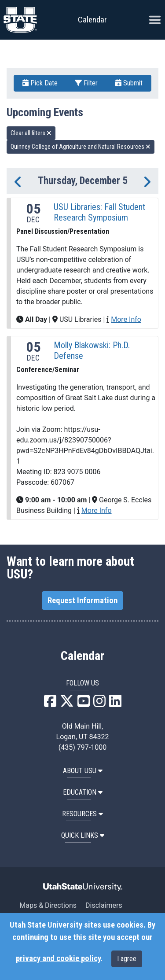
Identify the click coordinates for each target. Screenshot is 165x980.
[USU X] (67, 704)
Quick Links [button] (83, 835)
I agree (127, 959)
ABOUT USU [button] (83, 771)
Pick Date (40, 83)
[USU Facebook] (50, 704)
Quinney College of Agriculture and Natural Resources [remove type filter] (81, 147)
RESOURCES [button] (82, 814)
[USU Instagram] (99, 704)
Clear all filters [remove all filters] (31, 133)
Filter (86, 83)
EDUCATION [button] (83, 792)
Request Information (82, 601)
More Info (126, 319)
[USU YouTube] (84, 704)
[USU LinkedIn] (115, 704)
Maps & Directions (48, 905)
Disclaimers (104, 905)
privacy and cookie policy (58, 958)
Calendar (82, 656)
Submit (129, 83)
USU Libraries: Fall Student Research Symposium (99, 212)
